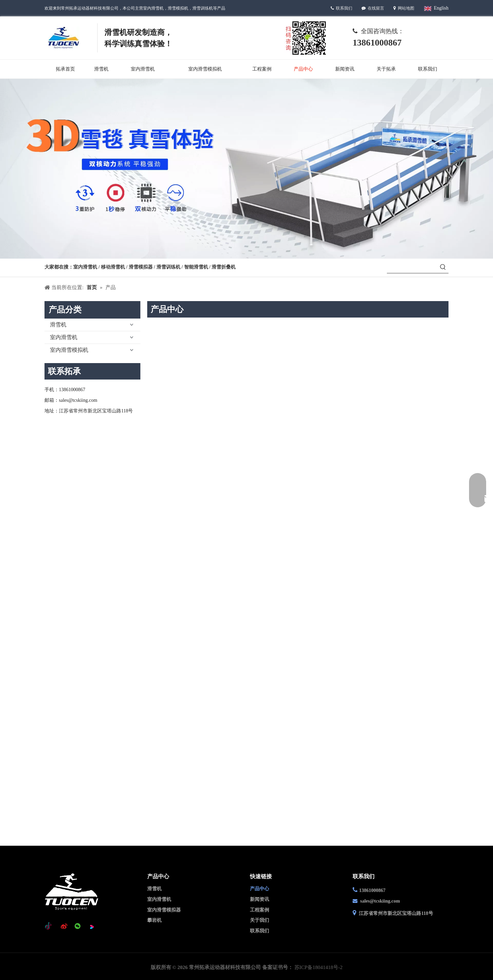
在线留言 (376, 8)
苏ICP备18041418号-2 (319, 967)
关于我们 (260, 920)
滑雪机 (58, 325)
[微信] (78, 927)
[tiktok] (50, 927)
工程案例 (260, 910)
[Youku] (92, 927)
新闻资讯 (260, 899)
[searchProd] (412, 268)
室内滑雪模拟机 (69, 350)
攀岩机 (154, 920)
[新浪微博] (64, 927)
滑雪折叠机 (224, 267)
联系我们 (344, 8)
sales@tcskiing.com (380, 901)
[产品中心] (246, 169)
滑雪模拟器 (141, 267)
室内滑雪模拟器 (164, 910)
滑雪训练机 (168, 267)
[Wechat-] (306, 38)
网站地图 (406, 8)
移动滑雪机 (114, 267)
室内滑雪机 (85, 267)
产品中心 (260, 889)
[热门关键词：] (443, 268)
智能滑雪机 (196, 267)
